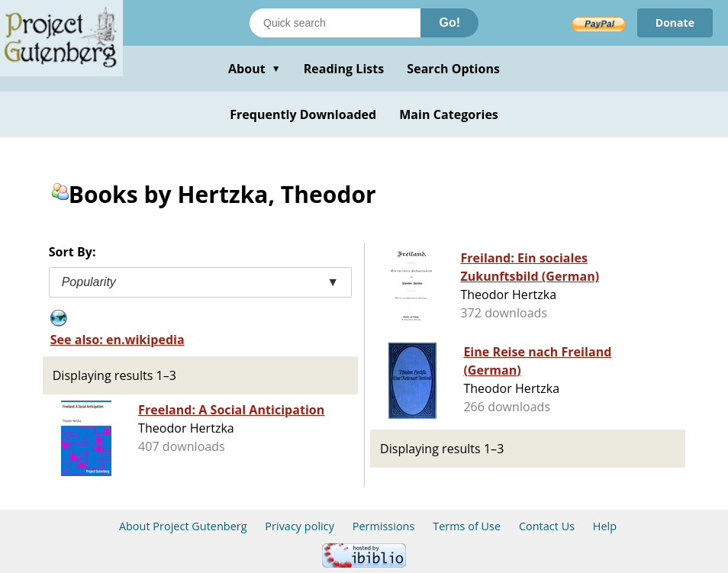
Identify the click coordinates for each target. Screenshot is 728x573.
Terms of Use (467, 526)
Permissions (384, 526)
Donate (675, 23)
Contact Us (547, 526)
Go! (449, 23)
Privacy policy (300, 526)
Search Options (453, 69)
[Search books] (335, 23)
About (254, 69)
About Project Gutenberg (183, 526)
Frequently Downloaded (303, 114)
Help (605, 526)
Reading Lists (344, 69)
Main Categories (449, 114)
